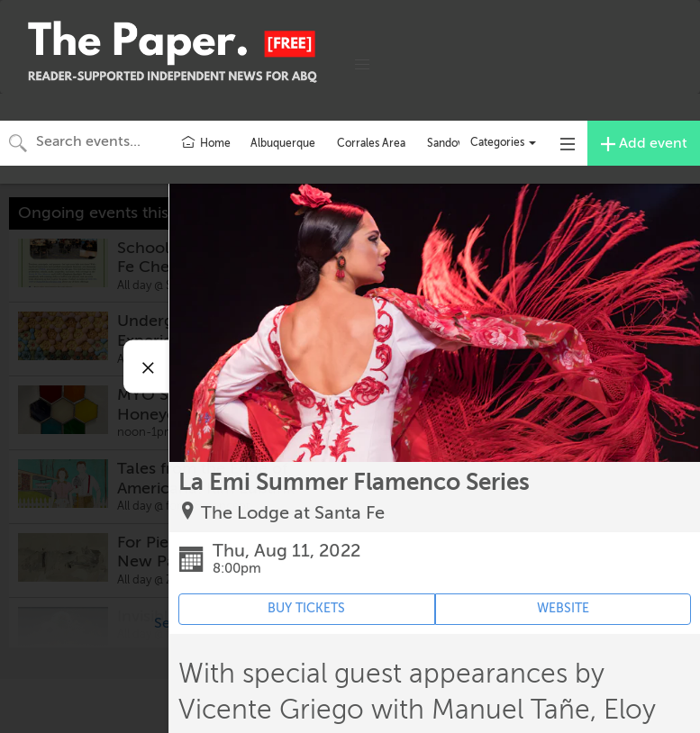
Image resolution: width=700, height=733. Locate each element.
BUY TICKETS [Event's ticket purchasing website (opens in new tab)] (306, 608)
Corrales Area (371, 143)
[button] (362, 65)
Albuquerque (283, 143)
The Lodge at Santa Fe (293, 513)
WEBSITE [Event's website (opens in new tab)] (563, 608)
